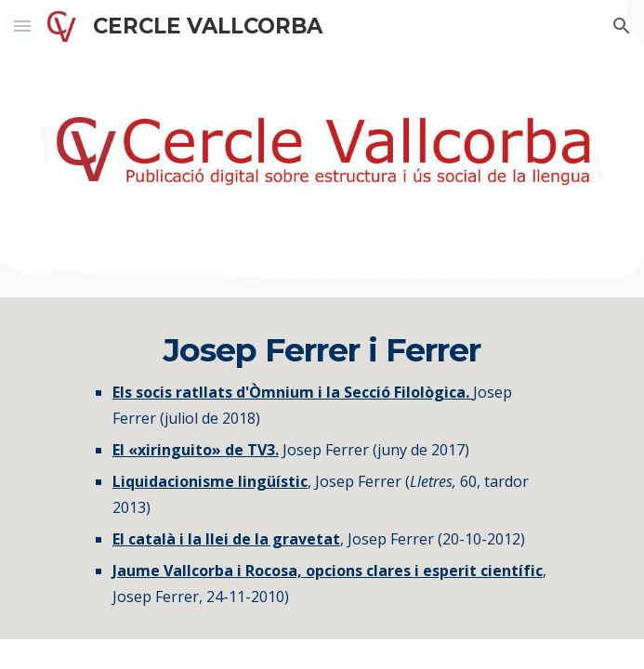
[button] (22, 26)
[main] (322, 468)
